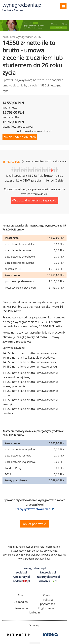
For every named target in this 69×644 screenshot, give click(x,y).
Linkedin (35, 612)
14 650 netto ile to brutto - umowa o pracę (30, 362)
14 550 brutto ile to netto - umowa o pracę (30, 353)
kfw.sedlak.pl (48, 572)
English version (48, 608)
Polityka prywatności (48, 602)
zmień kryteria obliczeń (20, 137)
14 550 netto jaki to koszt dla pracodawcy (29, 358)
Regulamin (21, 608)
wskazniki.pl (48, 581)
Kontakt (48, 595)
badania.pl (21, 581)
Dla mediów (21, 602)
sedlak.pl (21, 572)
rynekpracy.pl (21, 577)
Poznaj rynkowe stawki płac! (33, 509)
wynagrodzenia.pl (35, 568)
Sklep (21, 595)
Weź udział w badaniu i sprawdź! (35, 200)
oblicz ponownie (34, 524)
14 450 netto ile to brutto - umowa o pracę (30, 366)
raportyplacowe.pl (48, 577)
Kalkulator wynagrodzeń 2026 (22, 37)
